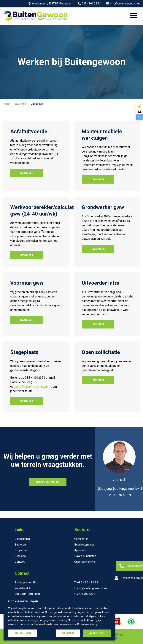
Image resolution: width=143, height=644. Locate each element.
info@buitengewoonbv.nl (123, 4)
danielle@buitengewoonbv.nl (33, 387)
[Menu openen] (134, 16)
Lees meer (27, 173)
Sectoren (83, 530)
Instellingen (23, 633)
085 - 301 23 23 (89, 4)
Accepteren (97, 633)
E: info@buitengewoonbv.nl (91, 588)
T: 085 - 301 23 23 (86, 582)
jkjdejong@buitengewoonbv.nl (120, 489)
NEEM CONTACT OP (48, 482)
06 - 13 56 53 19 (119, 495)
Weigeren (68, 633)
